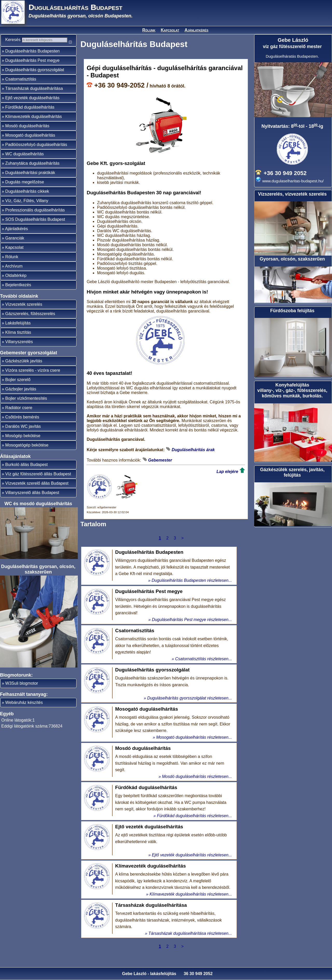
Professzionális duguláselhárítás (35, 219)
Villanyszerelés (19, 351)
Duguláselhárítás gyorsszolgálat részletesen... (190, 698)
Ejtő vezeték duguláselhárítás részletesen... (192, 855)
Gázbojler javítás (21, 398)
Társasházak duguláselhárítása (34, 98)
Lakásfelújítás (18, 332)
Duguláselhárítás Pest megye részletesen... (192, 620)
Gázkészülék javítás (24, 370)
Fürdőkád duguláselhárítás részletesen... (194, 816)
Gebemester (160, 460)
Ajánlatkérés (196, 30)
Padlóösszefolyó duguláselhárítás (36, 154)
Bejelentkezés (18, 294)
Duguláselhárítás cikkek (27, 200)
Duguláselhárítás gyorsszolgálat (35, 79)
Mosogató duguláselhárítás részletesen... (194, 737)
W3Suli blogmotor (22, 692)
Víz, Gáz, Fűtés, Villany (27, 210)
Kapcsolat (170, 30)
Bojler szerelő (18, 389)
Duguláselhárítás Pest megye (32, 69)
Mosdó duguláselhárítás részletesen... (197, 776)
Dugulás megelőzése (25, 191)
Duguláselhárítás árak (193, 450)
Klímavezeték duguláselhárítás (33, 126)
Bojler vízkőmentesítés (26, 407)
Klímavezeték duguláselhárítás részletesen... (191, 894)
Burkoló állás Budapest (26, 474)
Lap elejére (227, 472)
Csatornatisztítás (21, 88)
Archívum (14, 275)
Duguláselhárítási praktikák (30, 182)
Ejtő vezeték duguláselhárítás (32, 107)
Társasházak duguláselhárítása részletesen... (190, 933)
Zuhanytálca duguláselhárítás (32, 172)
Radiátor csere (19, 417)
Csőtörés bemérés (22, 426)
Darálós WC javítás (23, 435)
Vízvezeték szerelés (24, 313)
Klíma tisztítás (18, 341)
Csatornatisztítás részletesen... (203, 659)
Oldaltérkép (16, 285)
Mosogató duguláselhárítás (30, 144)
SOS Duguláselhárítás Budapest (35, 228)
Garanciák (15, 247)
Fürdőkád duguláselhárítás (30, 116)
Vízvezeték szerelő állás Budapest (37, 492)
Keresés (15, 40)
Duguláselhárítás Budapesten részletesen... (192, 580)
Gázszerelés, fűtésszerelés (30, 323)
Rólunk (149, 30)
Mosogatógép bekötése (27, 454)
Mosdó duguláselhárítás (27, 135)
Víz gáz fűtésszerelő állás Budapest (38, 483)
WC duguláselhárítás (25, 163)
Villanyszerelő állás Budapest (32, 502)
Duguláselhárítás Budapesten (32, 60)
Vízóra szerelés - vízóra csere (33, 379)
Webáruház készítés (24, 712)
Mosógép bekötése (23, 445)
